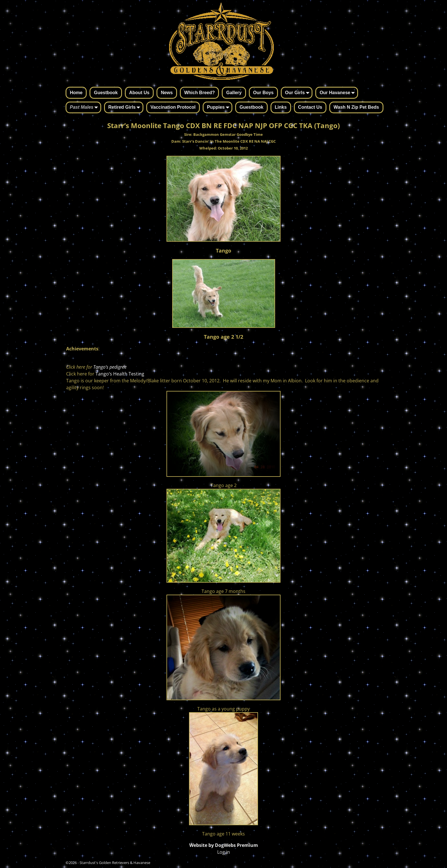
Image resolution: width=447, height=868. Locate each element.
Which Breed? (200, 93)
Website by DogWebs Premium (224, 845)
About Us (139, 93)
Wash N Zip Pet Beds (356, 107)
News (167, 93)
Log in (224, 852)
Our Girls (298, 93)
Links (281, 107)
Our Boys (263, 93)
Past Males (85, 108)
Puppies (219, 108)
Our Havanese (338, 93)
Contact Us (310, 107)
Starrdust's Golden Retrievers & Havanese (115, 863)
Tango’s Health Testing (120, 374)
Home (76, 93)
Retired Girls (125, 108)
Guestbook (106, 93)
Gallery (234, 93)
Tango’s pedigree (110, 367)
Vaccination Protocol (173, 107)
